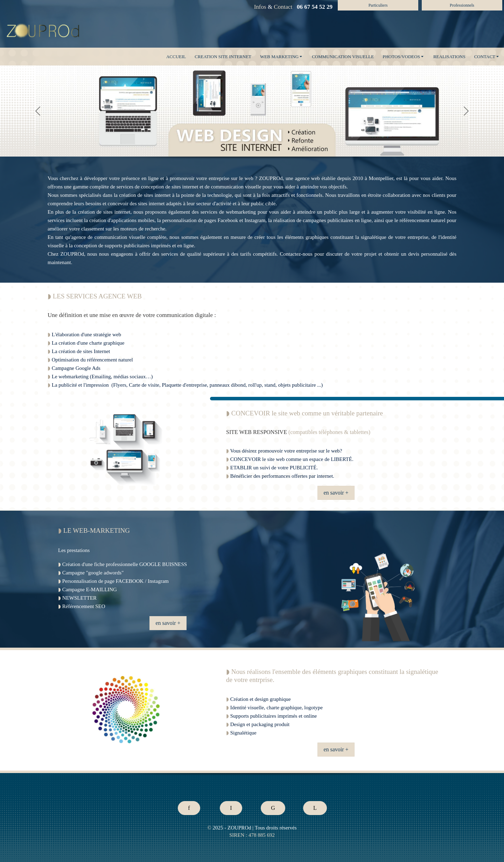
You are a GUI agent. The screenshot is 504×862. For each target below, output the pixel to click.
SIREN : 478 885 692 (252, 835)
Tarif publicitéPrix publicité (16, 769)
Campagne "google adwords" (93, 573)
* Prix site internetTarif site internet (167, 769)
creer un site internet (137, 285)
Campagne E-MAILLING (90, 589)
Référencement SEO (84, 606)
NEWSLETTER (79, 598)
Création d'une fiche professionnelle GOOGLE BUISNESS (125, 564)
